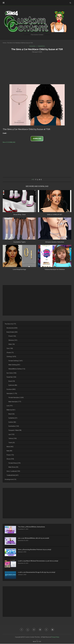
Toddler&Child (13, 475)
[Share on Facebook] (36, 180)
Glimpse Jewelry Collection (55, 242)
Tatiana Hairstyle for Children (55, 270)
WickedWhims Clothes (17, 369)
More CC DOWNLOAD (9, 142)
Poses (10, 455)
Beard (12, 381)
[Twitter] (27, 630)
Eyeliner (12, 422)
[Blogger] (53, 630)
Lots (10, 406)
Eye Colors (11, 373)
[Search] (70, 3)
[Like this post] (34, 180)
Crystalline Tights (19, 242)
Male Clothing (14, 365)
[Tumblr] (47, 630)
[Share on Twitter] (37, 180)
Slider (12, 344)
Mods (10, 447)
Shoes (10, 459)
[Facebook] (21, 630)
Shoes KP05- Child (19, 215)
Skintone (13, 340)
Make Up (11, 410)
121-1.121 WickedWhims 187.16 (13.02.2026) (34, 538)
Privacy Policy (55, 637)
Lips (11, 434)
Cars (10, 349)
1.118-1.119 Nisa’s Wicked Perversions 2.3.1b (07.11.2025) (39, 561)
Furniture (11, 390)
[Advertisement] (37, 68)
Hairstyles (12, 394)
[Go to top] (37, 642)
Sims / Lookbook (13, 471)
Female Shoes (14, 463)
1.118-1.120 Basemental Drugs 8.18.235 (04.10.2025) (37, 572)
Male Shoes (13, 467)
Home (4, 43)
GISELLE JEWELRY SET (55, 215)
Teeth (12, 443)
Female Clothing (16, 361)
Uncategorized (10, 480)
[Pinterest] (34, 630)
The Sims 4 (10, 324)
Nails (9, 451)
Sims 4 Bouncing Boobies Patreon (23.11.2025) (35, 550)
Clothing (11, 357)
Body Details (12, 332)
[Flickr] (40, 630)
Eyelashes (13, 418)
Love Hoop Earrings (19, 270)
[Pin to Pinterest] (39, 180)
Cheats (10, 353)
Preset (12, 336)
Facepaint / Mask (15, 430)
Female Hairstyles (16, 398)
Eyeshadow (14, 426)
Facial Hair (11, 377)
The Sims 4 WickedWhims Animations (32, 527)
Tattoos (13, 439)
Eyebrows (13, 385)
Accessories (12, 328)
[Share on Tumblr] (41, 180)
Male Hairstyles (15, 402)
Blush (12, 414)
